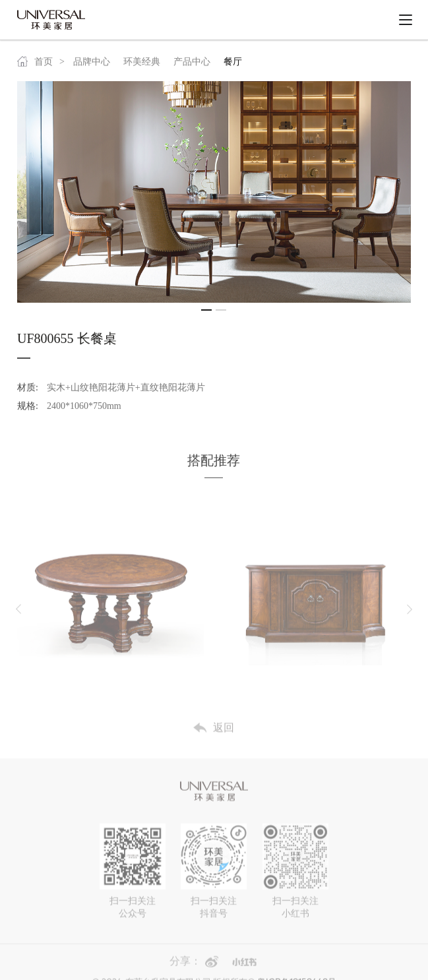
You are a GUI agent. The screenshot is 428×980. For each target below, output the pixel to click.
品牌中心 (92, 66)
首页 (35, 65)
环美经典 (142, 66)
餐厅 (233, 66)
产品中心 (192, 66)
